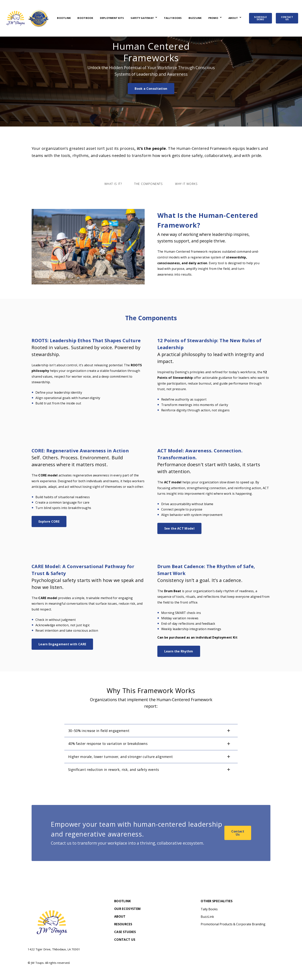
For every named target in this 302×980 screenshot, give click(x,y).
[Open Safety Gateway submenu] (156, 18)
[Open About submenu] (240, 18)
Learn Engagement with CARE (62, 644)
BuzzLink (195, 18)
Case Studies (125, 932)
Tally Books (173, 18)
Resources (123, 924)
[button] (151, 731)
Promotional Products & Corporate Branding (233, 924)
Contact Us (238, 833)
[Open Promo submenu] (220, 18)
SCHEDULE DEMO (260, 18)
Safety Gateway (142, 18)
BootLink (64, 18)
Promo (213, 18)
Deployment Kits (112, 18)
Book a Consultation (151, 89)
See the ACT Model (179, 528)
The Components (148, 184)
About (233, 18)
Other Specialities (217, 901)
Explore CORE (49, 521)
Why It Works (186, 184)
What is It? (113, 184)
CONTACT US (287, 18)
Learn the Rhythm (179, 651)
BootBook (85, 18)
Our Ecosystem (127, 909)
